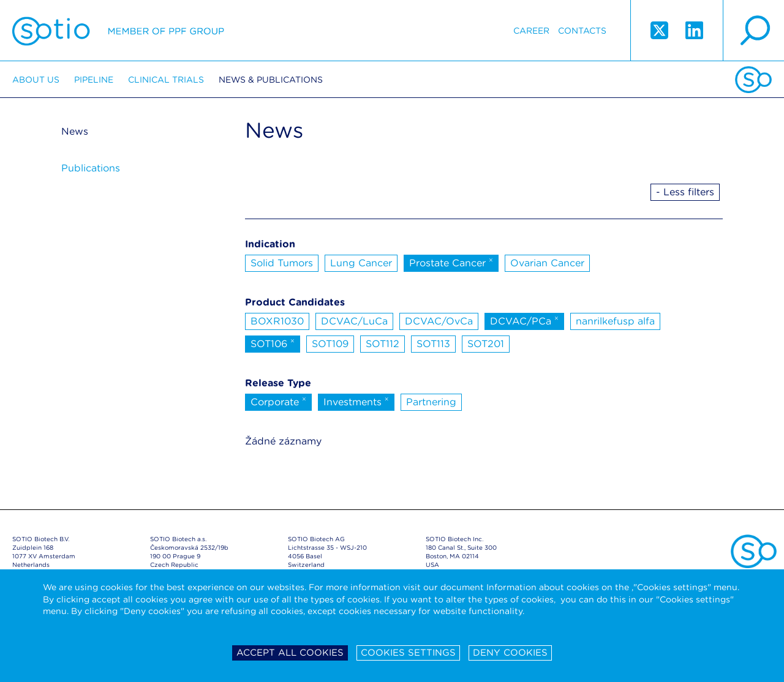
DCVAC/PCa (524, 320)
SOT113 (433, 344)
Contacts (582, 31)
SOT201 (486, 344)
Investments (356, 401)
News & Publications (271, 80)
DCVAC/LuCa (354, 321)
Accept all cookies (290, 653)
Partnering (431, 402)
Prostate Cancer (451, 262)
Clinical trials (166, 80)
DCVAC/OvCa (439, 321)
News (75, 131)
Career (531, 31)
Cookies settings (408, 653)
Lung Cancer (361, 263)
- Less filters (685, 192)
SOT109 (330, 344)
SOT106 (273, 343)
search (753, 31)
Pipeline (94, 80)
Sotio (118, 31)
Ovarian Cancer (547, 263)
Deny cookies (510, 653)
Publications (91, 168)
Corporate (278, 401)
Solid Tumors (282, 263)
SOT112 (383, 344)
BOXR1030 (277, 321)
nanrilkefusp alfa (615, 321)
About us (36, 80)
